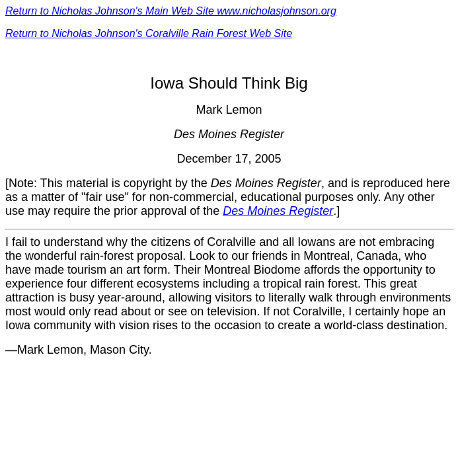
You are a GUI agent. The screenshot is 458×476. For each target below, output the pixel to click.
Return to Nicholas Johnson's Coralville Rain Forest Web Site (149, 33)
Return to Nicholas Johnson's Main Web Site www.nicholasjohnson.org (171, 11)
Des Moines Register (278, 211)
